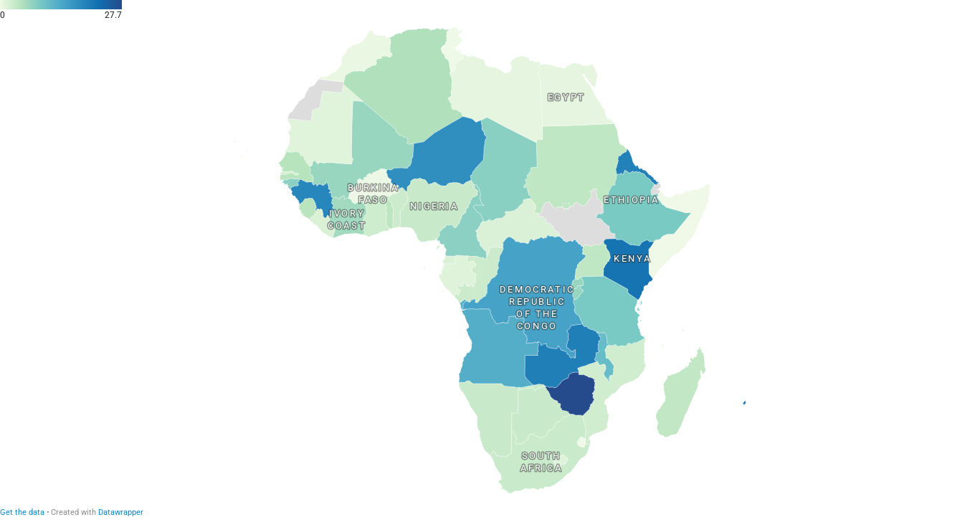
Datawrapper (121, 512)
